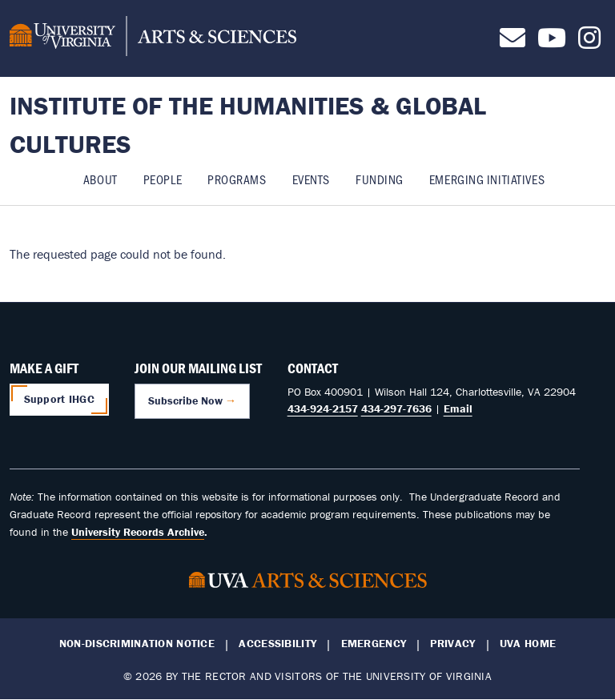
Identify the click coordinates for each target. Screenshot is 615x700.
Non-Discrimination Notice (137, 644)
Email (458, 408)
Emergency (374, 644)
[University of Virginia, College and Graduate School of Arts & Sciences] (153, 38)
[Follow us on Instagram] (589, 42)
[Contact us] (512, 42)
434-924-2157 (323, 408)
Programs (237, 179)
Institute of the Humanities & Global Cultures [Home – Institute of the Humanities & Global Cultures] (248, 125)
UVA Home (528, 644)
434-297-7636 (396, 408)
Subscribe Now (185, 400)
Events (311, 179)
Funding (380, 179)
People (163, 179)
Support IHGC (59, 399)
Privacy (452, 644)
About (100, 179)
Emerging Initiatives (487, 179)
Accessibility (277, 644)
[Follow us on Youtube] (552, 42)
